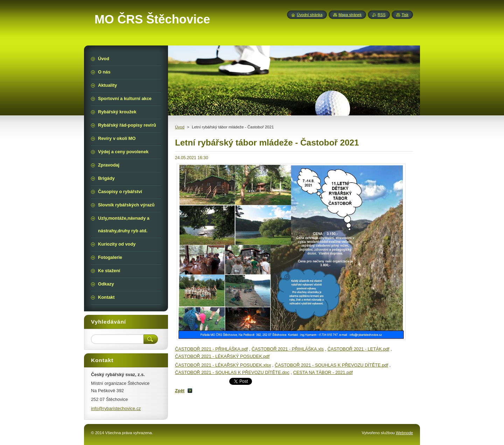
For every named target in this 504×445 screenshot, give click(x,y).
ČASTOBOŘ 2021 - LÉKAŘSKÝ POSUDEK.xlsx (223, 365)
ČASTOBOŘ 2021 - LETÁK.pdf (359, 349)
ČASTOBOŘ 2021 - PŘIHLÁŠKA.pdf (211, 349)
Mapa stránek (350, 15)
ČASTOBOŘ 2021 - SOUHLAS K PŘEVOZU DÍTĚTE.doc (232, 372)
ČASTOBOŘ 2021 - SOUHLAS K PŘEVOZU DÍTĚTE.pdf (331, 365)
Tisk (405, 15)
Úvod (180, 127)
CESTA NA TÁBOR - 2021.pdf (323, 372)
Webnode (404, 433)
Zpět (180, 391)
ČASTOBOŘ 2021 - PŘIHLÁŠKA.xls (288, 349)
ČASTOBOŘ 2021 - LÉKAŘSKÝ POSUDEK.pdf (222, 356)
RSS (381, 15)
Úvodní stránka (310, 15)
